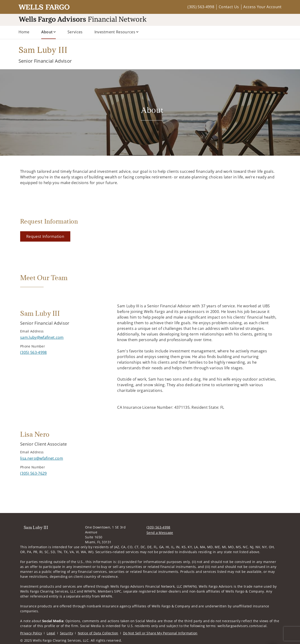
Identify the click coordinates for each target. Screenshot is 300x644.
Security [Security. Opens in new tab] (67, 633)
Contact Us (229, 7)
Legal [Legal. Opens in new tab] (51, 633)
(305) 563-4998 (201, 7)
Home (24, 32)
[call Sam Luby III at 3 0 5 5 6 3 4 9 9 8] (33, 352)
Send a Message (160, 533)
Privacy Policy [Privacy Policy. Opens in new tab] (31, 633)
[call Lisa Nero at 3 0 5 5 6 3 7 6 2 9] (33, 473)
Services (75, 32)
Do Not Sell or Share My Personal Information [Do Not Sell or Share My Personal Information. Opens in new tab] (160, 633)
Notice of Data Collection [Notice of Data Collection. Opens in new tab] (98, 633)
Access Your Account (262, 7)
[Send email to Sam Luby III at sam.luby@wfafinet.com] (42, 337)
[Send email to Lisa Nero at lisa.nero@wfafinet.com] (42, 458)
